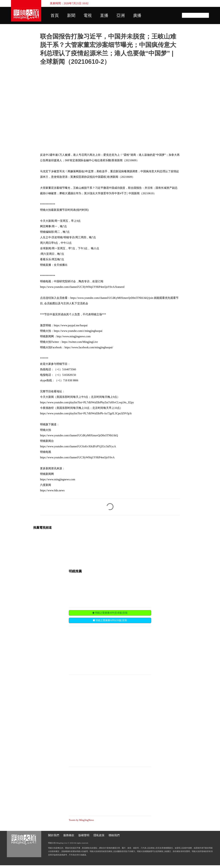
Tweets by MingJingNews (81, 820)
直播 (104, 15)
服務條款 (69, 835)
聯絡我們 (114, 835)
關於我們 (54, 835)
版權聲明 (84, 835)
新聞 (71, 15)
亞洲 (121, 15)
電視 (88, 15)
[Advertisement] (95, 650)
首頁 (55, 15)
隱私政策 (99, 835)
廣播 (137, 15)
